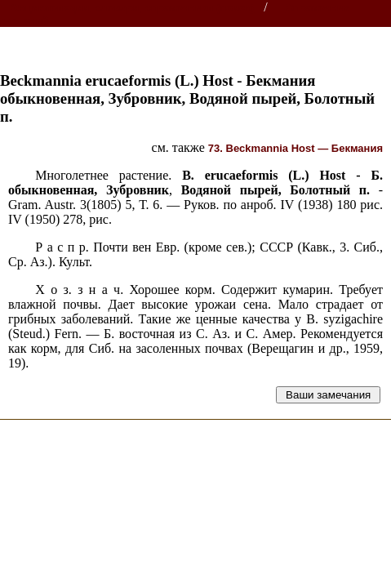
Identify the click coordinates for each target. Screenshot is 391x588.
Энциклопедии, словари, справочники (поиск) (133, 8)
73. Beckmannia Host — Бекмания (295, 148)
